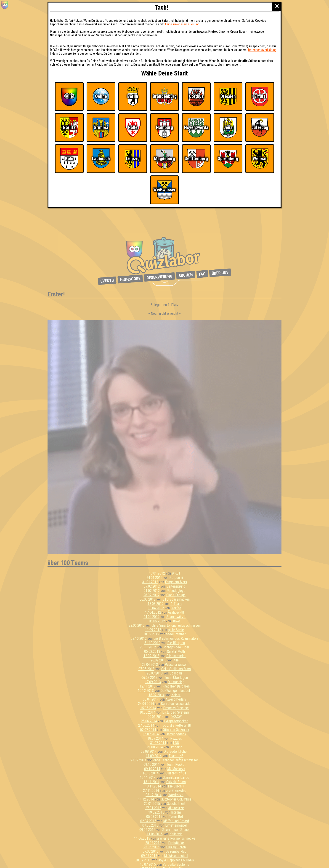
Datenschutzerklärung (262, 50)
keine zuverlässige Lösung (182, 24)
